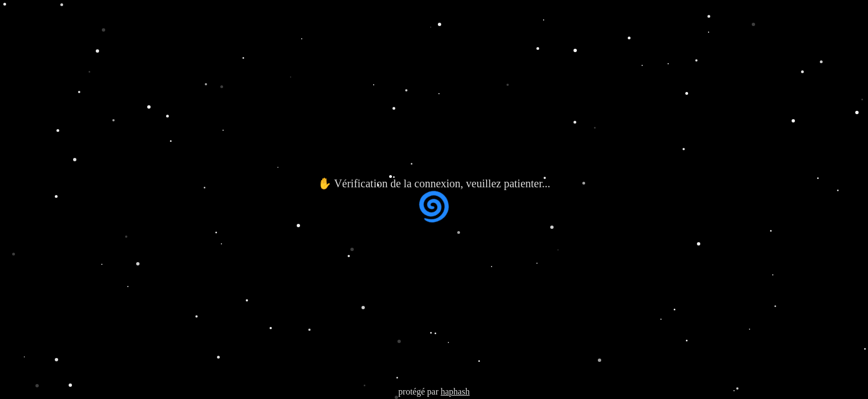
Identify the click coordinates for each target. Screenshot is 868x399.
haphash (455, 392)
